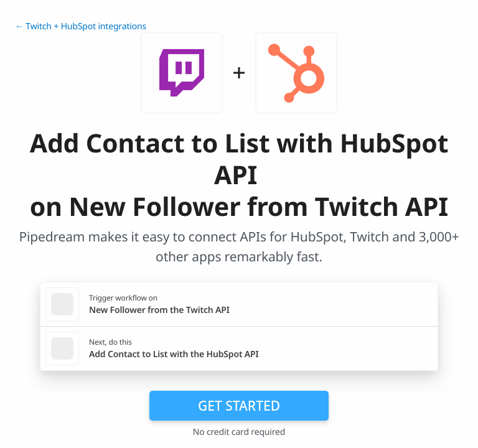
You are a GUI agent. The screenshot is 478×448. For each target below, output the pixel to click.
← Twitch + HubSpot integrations (81, 26)
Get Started (239, 406)
